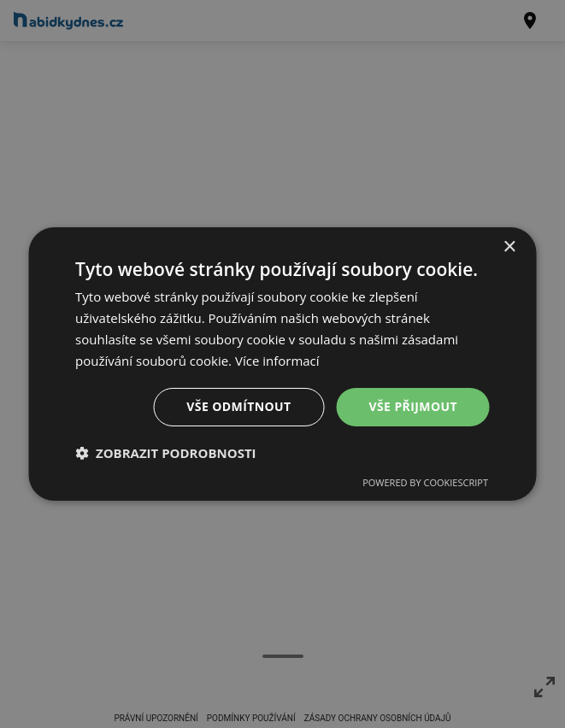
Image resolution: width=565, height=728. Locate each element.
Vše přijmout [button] (413, 406)
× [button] (509, 247)
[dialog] (282, 364)
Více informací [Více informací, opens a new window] (277, 361)
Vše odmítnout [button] (238, 406)
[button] (166, 453)
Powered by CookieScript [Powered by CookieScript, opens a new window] (425, 482)
